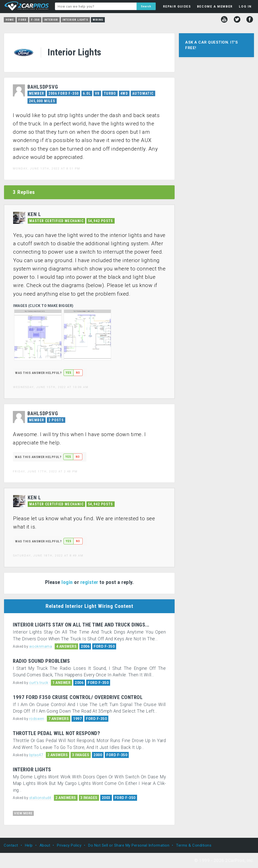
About (45, 845)
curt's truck (39, 683)
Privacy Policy (69, 845)
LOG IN (245, 7)
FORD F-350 (104, 646)
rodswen (37, 719)
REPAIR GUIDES (177, 7)
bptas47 (36, 755)
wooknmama (41, 646)
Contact (11, 845)
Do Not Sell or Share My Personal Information (129, 845)
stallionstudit (40, 798)
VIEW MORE (23, 813)
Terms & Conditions (194, 845)
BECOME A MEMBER (215, 7)
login (67, 582)
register (89, 582)
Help (29, 845)
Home (10, 20)
